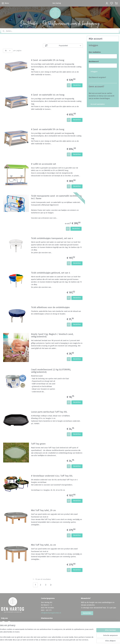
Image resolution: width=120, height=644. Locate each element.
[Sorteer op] (63, 46)
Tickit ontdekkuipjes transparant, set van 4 (52, 238)
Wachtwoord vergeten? (97, 77)
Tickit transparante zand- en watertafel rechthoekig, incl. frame (57, 197)
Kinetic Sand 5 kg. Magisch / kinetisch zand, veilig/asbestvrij (52, 335)
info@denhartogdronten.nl (51, 613)
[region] (45, 635)
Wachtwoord (94, 62)
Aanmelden (87, 613)
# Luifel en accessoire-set (44, 164)
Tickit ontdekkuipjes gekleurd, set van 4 (51, 273)
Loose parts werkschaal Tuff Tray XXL (49, 412)
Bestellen (77, 85)
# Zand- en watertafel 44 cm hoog (48, 95)
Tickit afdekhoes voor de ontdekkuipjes (50, 307)
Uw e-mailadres (95, 52)
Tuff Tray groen (38, 444)
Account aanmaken (98, 104)
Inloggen (94, 72)
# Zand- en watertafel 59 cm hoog (48, 129)
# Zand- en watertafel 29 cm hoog (48, 60)
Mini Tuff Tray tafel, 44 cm (43, 545)
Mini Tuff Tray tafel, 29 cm (43, 510)
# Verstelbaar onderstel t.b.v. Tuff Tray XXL (52, 476)
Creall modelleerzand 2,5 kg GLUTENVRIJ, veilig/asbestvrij (51, 371)
